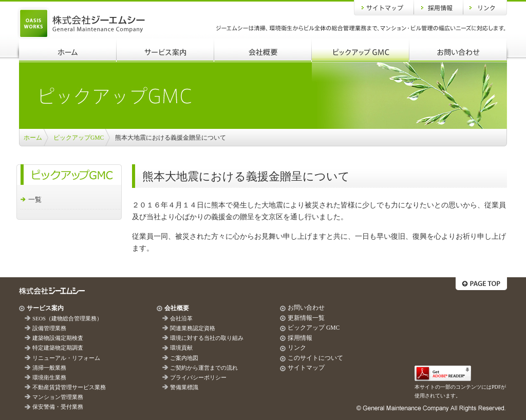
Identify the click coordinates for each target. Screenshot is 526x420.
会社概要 (263, 50)
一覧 (35, 199)
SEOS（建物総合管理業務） (67, 319)
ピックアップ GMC (314, 328)
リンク (485, 8)
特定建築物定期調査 (58, 348)
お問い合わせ (458, 50)
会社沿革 (181, 319)
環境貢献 (181, 348)
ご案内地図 (184, 358)
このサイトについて (315, 358)
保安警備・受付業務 (58, 407)
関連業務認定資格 (193, 328)
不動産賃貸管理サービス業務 (69, 387)
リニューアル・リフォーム (66, 358)
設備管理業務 (49, 328)
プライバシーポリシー (198, 378)
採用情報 (439, 8)
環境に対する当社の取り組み (207, 338)
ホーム (68, 50)
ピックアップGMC (361, 50)
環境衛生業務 (49, 378)
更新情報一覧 (306, 318)
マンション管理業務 (58, 397)
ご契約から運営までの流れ (204, 368)
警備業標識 (184, 387)
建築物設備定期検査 (58, 338)
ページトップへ (481, 284)
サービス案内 (165, 50)
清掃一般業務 (49, 368)
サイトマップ (384, 8)
